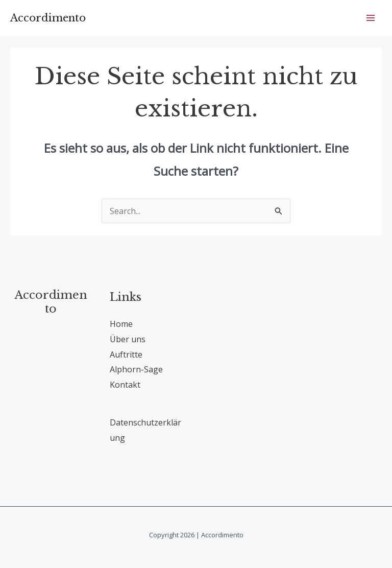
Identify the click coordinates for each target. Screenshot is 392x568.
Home (121, 324)
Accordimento (48, 18)
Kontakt (125, 385)
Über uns (128, 339)
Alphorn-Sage (136, 369)
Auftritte (126, 354)
